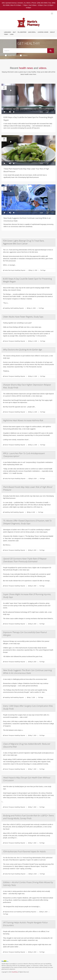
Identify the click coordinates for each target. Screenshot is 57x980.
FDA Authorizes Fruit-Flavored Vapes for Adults (24, 851)
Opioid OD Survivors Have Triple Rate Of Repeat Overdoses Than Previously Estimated (25, 560)
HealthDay (15, 972)
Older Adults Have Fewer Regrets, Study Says (23, 317)
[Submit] (51, 51)
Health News (11, 55)
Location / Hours (43, 32)
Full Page (43, 270)
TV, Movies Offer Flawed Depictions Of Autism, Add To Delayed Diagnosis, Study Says (27, 522)
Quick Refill (32, 32)
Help (14, 32)
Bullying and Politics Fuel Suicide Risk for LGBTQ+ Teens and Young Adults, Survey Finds (28, 817)
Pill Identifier (22, 32)
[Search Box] (25, 51)
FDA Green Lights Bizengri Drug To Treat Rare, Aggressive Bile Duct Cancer (24, 242)
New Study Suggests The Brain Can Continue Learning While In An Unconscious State (27, 672)
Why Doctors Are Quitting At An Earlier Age (22, 350)
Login (12, 34)
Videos (24, 55)
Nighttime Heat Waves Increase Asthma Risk (23, 420)
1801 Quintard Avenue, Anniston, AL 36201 (16, 3)
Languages (7, 32)
